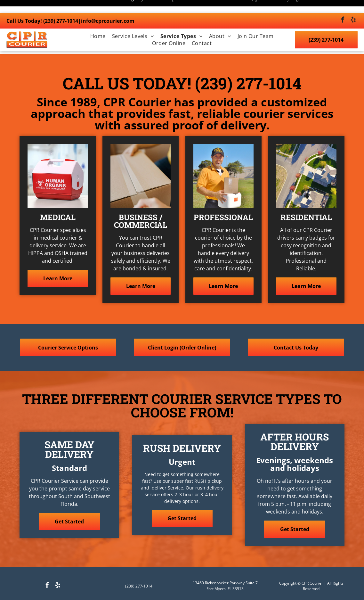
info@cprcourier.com (108, 8)
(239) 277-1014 (61, 8)
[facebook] (343, 8)
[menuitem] (98, 23)
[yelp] (353, 8)
